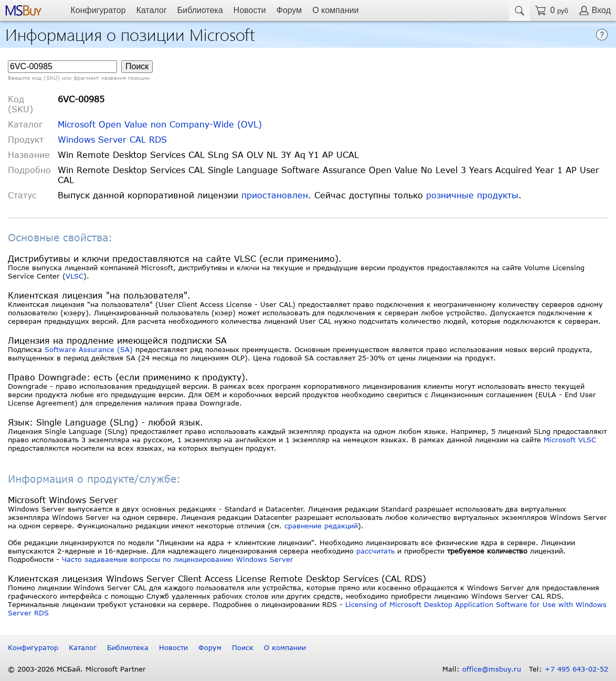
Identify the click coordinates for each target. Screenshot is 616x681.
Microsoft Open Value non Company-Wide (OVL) (160, 124)
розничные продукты (472, 195)
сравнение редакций (321, 526)
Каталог (152, 10)
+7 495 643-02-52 (576, 669)
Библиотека (200, 10)
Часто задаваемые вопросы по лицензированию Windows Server (178, 559)
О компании (335, 10)
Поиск (243, 647)
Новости (250, 10)
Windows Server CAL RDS (112, 139)
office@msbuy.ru (492, 669)
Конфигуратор (98, 10)
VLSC (75, 276)
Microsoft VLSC (570, 440)
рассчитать (375, 551)
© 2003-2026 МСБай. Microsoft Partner (77, 669)
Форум (289, 10)
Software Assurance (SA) (89, 349)
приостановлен (275, 195)
